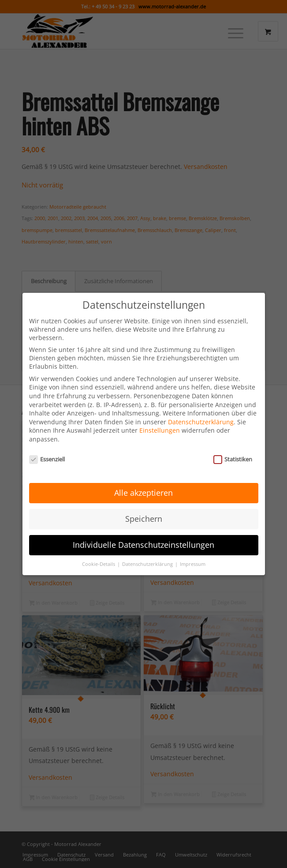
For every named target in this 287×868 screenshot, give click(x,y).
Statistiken (233, 455)
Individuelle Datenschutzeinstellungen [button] (143, 541)
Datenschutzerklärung (201, 418)
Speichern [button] (144, 515)
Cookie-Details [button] (99, 561)
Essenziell (47, 455)
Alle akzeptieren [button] (143, 489)
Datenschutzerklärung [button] (148, 561)
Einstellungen (160, 427)
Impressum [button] (193, 561)
